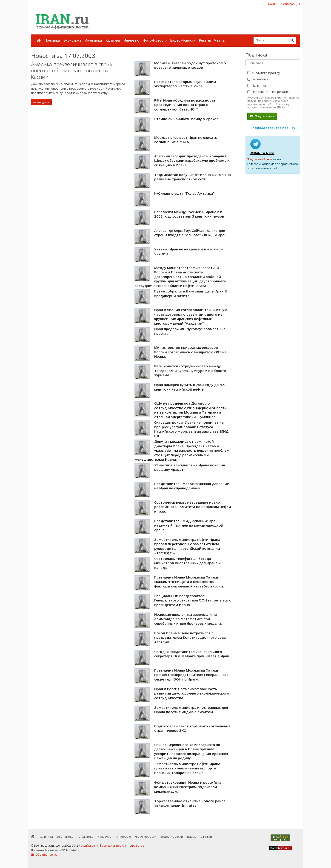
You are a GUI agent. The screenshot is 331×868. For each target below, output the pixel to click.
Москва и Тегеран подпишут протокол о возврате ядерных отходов (190, 65)
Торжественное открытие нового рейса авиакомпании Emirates (190, 803)
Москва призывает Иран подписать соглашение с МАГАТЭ (186, 140)
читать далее (41, 102)
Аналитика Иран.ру (264, 73)
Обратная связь (44, 855)
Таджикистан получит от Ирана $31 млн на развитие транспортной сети (193, 177)
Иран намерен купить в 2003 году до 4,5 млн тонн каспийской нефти (190, 387)
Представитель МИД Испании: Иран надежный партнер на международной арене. (189, 525)
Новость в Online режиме (268, 92)
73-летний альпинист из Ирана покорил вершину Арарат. (190, 467)
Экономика (72, 40)
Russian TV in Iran (213, 40)
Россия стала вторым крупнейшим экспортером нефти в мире (185, 84)
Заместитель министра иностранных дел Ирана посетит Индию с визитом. (191, 710)
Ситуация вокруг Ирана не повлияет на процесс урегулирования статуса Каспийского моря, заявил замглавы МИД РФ (191, 429)
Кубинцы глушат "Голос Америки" (184, 193)
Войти (273, 4)
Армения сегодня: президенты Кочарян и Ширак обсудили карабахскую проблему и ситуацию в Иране (192, 160)
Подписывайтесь (260, 159)
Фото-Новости (155, 40)
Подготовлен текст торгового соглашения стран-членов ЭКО (192, 728)
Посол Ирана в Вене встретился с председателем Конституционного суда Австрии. (190, 637)
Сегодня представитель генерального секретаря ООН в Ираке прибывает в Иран (192, 654)
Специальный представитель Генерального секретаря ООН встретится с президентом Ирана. (193, 600)
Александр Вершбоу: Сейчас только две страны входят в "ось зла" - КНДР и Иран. (191, 233)
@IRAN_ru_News (262, 153)
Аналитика (93, 40)
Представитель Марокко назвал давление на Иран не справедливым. (192, 486)
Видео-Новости (183, 40)
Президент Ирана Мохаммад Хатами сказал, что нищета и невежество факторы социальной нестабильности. (189, 582)
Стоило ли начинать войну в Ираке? (186, 119)
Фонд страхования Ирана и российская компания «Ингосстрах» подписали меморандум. (189, 787)
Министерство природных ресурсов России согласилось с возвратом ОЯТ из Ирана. (190, 352)
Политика (52, 40)
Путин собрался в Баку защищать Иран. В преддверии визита (191, 293)
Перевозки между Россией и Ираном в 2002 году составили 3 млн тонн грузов (189, 214)
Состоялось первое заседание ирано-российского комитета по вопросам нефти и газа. (193, 507)
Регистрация (291, 4)
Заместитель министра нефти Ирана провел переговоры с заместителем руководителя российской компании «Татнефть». (187, 546)
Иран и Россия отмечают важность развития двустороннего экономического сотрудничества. (192, 693)
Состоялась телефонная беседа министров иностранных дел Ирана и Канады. (187, 563)
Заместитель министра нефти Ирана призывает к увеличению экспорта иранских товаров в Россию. (187, 768)
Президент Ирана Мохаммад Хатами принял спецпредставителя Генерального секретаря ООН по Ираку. (191, 675)
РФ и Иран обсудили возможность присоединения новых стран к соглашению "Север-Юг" (185, 105)
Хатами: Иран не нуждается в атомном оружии (189, 251)
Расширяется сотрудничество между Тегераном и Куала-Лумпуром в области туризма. (190, 370)
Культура (113, 40)
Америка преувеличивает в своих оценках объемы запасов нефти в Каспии (72, 71)
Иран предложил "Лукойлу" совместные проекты (190, 331)
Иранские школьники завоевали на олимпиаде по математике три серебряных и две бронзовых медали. (188, 619)
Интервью (131, 40)
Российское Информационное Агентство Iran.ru (112, 846)
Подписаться (262, 116)
